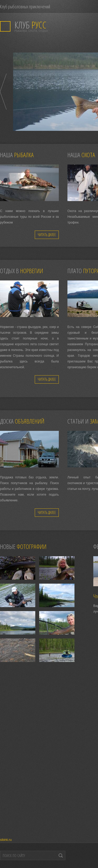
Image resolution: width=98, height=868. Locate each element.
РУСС (30, 25)
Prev (3, 92)
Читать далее (47, 235)
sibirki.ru (6, 840)
